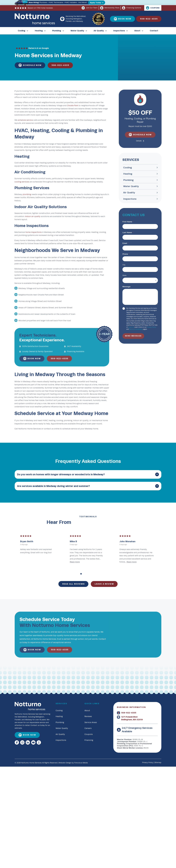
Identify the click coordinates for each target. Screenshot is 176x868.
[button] (88, 474)
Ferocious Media (81, 763)
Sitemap (158, 763)
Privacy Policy (148, 763)
